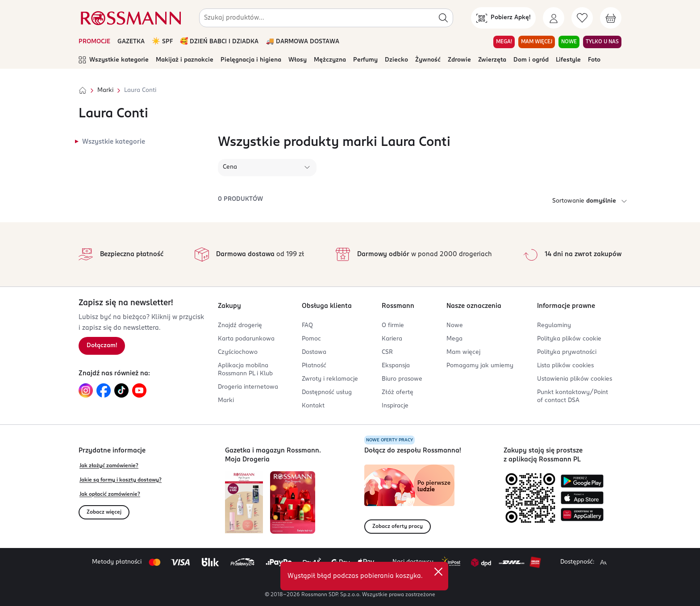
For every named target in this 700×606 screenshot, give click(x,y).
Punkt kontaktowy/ (573, 396)
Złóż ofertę (398, 392)
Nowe (455, 326)
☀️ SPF (162, 42)
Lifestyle (568, 60)
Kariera (392, 339)
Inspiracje (395, 406)
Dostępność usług (327, 392)
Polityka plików (569, 339)
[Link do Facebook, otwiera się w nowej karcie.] (104, 390)
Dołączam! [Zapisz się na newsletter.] (102, 346)
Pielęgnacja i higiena (251, 60)
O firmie (393, 326)
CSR (387, 352)
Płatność (314, 366)
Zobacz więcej (104, 512)
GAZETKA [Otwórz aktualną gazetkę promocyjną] (131, 42)
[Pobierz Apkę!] (503, 18)
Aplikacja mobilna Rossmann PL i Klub (245, 370)
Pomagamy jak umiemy (480, 366)
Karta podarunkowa (246, 339)
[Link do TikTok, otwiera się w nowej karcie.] (121, 390)
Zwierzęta (492, 60)
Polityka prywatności (567, 352)
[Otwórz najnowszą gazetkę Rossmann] (244, 502)
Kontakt (313, 406)
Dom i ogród (531, 60)
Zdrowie (459, 60)
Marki (105, 90)
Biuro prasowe (402, 379)
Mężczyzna (330, 60)
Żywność (428, 60)
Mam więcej (463, 352)
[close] (438, 572)
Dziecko (396, 60)
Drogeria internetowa (248, 387)
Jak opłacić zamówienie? (110, 494)
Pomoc (311, 339)
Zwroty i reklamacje (330, 379)
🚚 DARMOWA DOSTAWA (302, 42)
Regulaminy (554, 326)
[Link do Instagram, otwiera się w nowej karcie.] (86, 390)
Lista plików (565, 366)
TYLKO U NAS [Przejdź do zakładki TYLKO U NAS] (602, 42)
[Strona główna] (83, 91)
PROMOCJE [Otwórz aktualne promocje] (94, 42)
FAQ (307, 326)
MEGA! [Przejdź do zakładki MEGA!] (504, 42)
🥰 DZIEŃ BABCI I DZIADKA (219, 42)
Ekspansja (396, 366)
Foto (594, 60)
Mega (454, 339)
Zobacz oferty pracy (398, 527)
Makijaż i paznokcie (185, 60)
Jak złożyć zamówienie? (109, 466)
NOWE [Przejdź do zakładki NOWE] (569, 42)
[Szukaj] (443, 18)
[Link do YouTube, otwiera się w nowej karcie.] (139, 390)
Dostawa (314, 352)
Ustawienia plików (575, 379)
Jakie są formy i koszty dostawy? (121, 480)
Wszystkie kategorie (114, 60)
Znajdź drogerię (240, 326)
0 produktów (240, 199)
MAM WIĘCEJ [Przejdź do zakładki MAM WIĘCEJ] (537, 42)
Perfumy (365, 60)
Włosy (298, 60)
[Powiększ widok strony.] (603, 562)
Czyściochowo (238, 352)
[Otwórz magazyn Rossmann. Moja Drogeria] (293, 502)
